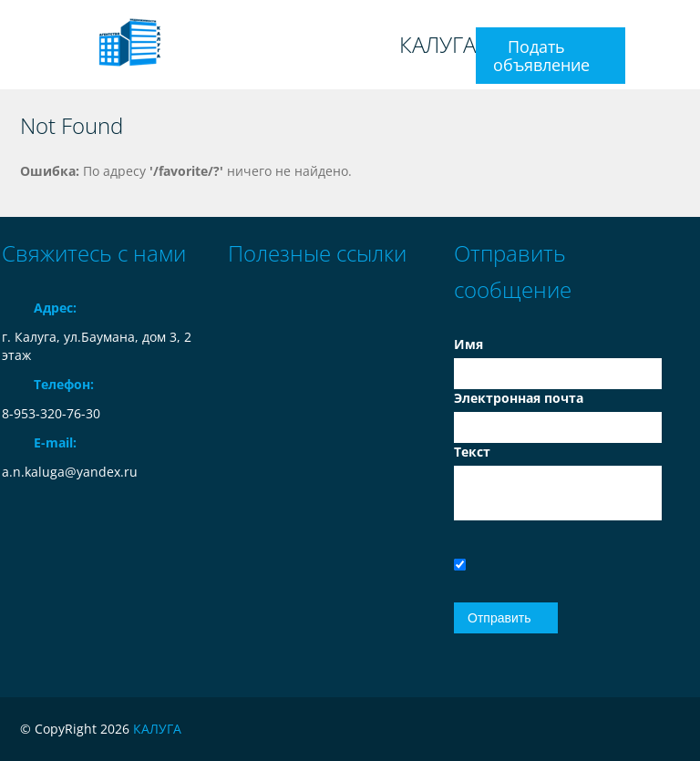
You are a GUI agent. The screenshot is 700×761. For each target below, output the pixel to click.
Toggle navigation (18, 45)
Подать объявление (541, 56)
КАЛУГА (437, 45)
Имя (468, 344)
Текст (472, 452)
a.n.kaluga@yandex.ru (70, 472)
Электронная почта (519, 398)
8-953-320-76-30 (51, 413)
